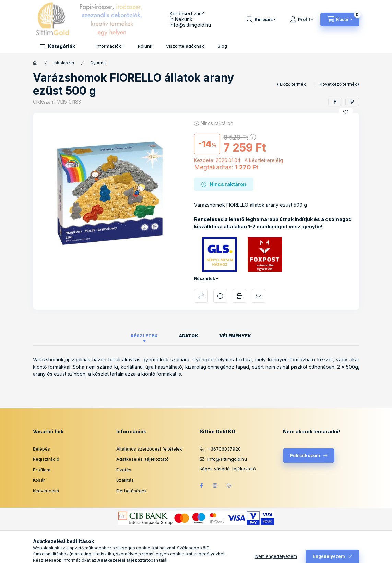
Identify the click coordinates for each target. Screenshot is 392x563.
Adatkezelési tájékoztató (142, 459)
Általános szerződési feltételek (149, 449)
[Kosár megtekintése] (340, 20)
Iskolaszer (64, 63)
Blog (222, 46)
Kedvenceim (46, 491)
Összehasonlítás (201, 296)
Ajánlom (259, 296)
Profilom (42, 470)
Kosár (39, 480)
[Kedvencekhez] (346, 112)
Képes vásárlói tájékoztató (228, 469)
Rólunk (145, 46)
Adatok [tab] (189, 336)
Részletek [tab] (144, 336)
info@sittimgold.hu (190, 25)
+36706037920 (224, 449)
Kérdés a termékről (220, 296)
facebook (202, 486)
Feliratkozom (305, 455)
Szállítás (125, 480)
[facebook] (335, 102)
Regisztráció (46, 459)
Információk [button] (108, 46)
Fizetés (124, 470)
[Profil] (302, 20)
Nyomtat (239, 296)
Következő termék (338, 84)
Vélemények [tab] (235, 336)
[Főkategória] (35, 63)
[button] (57, 46)
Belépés (41, 449)
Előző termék (293, 84)
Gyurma (98, 63)
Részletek (205, 279)
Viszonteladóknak (185, 46)
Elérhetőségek (132, 491)
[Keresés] (261, 20)
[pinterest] (352, 102)
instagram (215, 486)
